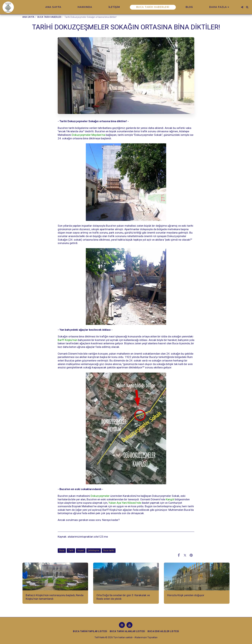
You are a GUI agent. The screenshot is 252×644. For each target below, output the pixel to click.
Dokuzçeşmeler (100, 496)
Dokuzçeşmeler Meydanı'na (88, 135)
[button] (242, 7)
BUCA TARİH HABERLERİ (49, 17)
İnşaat (81, 550)
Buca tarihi (109, 550)
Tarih (71, 550)
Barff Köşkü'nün (67, 340)
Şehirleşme (94, 550)
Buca (62, 550)
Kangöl (170, 499)
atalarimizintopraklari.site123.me (88, 537)
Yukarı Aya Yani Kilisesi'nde (125, 503)
